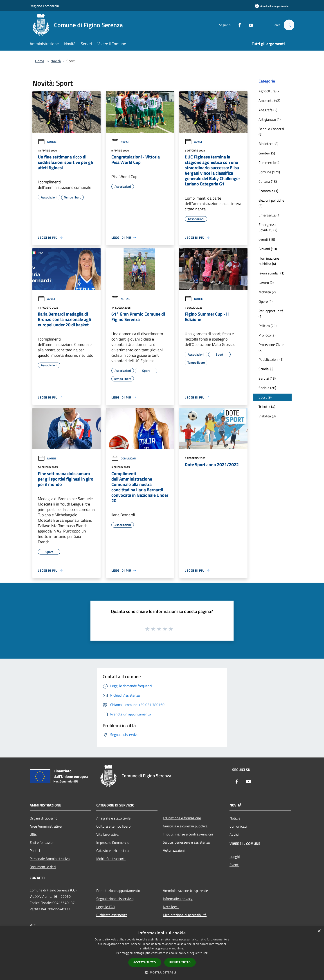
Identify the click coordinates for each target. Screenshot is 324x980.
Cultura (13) (268, 181)
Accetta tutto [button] (145, 962)
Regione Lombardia (44, 6)
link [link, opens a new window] (205, 953)
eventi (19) (267, 239)
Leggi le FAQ (106, 907)
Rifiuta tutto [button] (180, 962)
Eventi (234, 865)
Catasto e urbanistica (112, 851)
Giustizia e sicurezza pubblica (185, 826)
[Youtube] (249, 25)
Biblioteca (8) (268, 144)
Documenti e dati (43, 867)
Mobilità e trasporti (111, 859)
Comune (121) (269, 172)
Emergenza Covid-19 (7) (268, 227)
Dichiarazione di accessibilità (185, 915)
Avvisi (120, 142)
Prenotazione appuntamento (118, 891)
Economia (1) (268, 191)
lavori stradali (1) (271, 273)
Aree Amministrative (46, 826)
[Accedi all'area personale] (272, 6)
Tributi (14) (267, 407)
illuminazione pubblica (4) (269, 261)
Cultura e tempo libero (113, 826)
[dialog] (162, 953)
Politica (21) (268, 326)
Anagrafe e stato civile (113, 818)
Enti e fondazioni (43, 842)
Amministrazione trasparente (185, 891)
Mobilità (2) (267, 292)
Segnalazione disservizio (115, 899)
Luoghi (235, 857)
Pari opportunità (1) (271, 314)
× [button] (319, 931)
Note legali (171, 907)
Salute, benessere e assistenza (186, 842)
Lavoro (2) (266, 283)
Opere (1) (265, 301)
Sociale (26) (267, 388)
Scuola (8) (266, 369)
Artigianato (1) (270, 119)
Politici (35, 851)
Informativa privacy (178, 899)
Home (40, 61)
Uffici (34, 834)
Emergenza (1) (269, 215)
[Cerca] (289, 25)
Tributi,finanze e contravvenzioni (188, 834)
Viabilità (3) (267, 416)
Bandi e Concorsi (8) (271, 131)
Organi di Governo (44, 818)
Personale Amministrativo (50, 859)
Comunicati (124, 458)
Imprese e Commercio (113, 842)
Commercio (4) (269, 163)
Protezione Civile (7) (271, 347)
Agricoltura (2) (269, 91)
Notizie (47, 142)
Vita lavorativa (107, 834)
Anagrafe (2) (268, 110)
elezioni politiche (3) (271, 203)
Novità (56, 61)
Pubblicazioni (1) (271, 359)
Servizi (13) (267, 378)
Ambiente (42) (269, 100)
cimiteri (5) (267, 153)
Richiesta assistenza (112, 915)
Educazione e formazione (182, 818)
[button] (162, 972)
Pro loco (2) (267, 335)
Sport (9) (265, 397)
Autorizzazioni (174, 850)
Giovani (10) (268, 249)
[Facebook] (238, 25)
